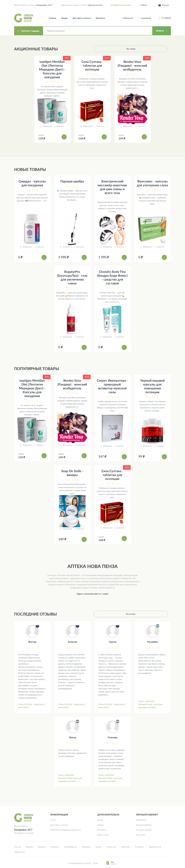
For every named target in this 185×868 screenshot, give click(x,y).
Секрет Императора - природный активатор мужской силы (112, 386)
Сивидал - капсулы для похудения (32, 183)
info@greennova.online (121, 5)
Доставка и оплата (82, 18)
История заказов (144, 830)
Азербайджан (71, 847)
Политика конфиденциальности (66, 830)
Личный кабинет (144, 825)
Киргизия (126, 847)
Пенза (144, 5)
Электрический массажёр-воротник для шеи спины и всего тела (112, 187)
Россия (17, 847)
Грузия (98, 847)
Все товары (158, 49)
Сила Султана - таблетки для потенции (92, 65)
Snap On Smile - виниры (72, 473)
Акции (64, 18)
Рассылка (140, 835)
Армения (86, 847)
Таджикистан (155, 847)
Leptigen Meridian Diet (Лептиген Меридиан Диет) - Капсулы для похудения (52, 69)
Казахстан (111, 847)
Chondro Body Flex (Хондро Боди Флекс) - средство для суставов (112, 277)
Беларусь (55, 847)
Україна (29, 847)
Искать (160, 31)
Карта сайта (103, 835)
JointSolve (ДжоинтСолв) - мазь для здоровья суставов (150, 704)
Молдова (139, 847)
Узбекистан (19, 852)
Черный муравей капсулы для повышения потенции (152, 386)
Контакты (100, 18)
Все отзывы (158, 614)
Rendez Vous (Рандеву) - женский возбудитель (132, 65)
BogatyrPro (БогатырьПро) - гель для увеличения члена (72, 277)
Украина (42, 847)
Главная (52, 18)
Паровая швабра (72, 181)
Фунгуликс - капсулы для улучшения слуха (152, 183)
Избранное (141, 820)
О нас (53, 820)
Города (101, 825)
